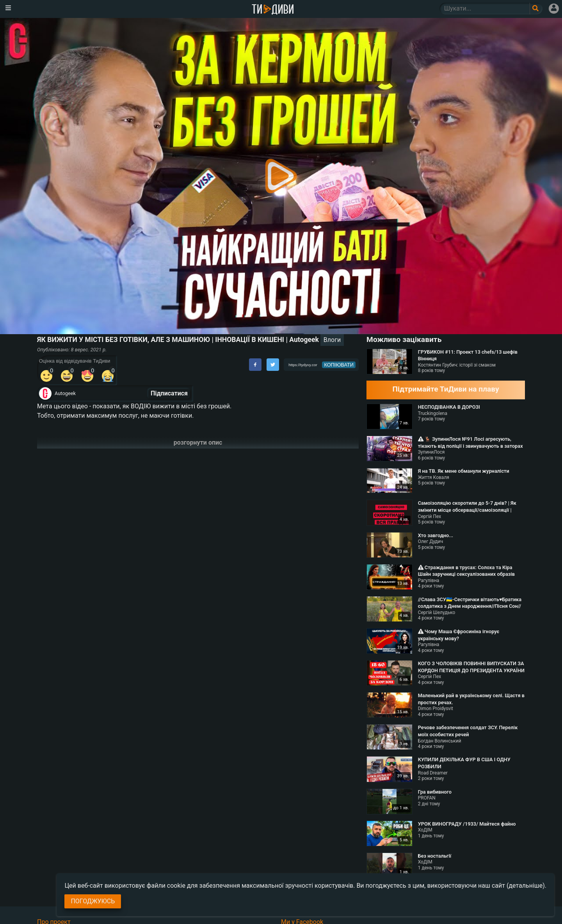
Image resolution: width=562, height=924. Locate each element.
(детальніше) (526, 886)
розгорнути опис (198, 442)
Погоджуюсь (93, 901)
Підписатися (169, 393)
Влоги (332, 340)
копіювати (339, 365)
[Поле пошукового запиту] (536, 9)
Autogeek (65, 393)
